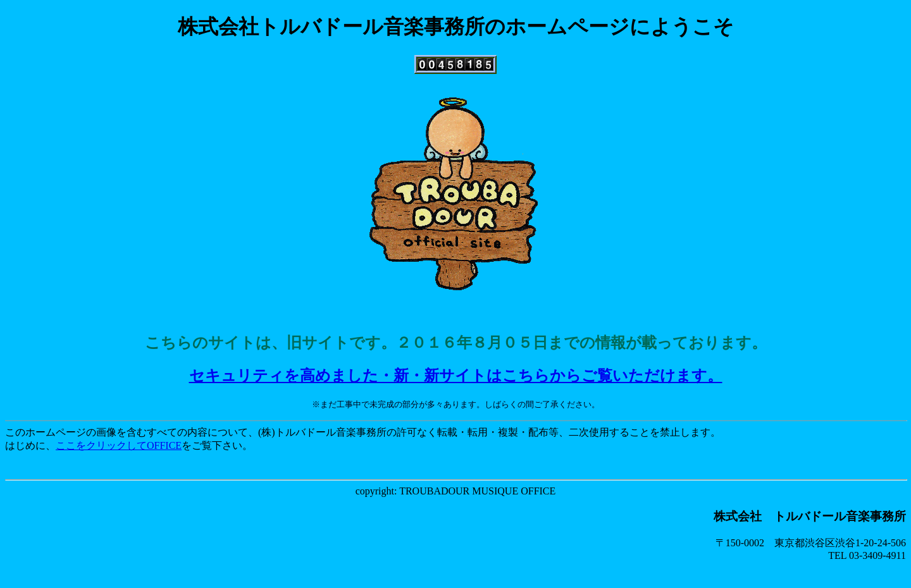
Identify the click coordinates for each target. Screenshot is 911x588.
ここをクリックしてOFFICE (119, 445)
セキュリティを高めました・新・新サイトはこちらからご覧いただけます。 (456, 376)
